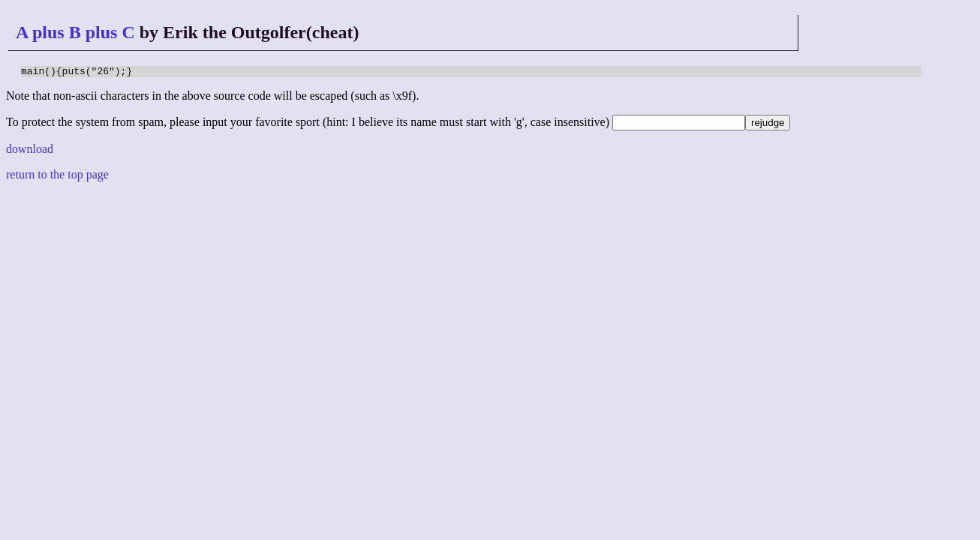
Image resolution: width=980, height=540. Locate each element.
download (30, 151)
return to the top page (57, 177)
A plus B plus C (75, 32)
